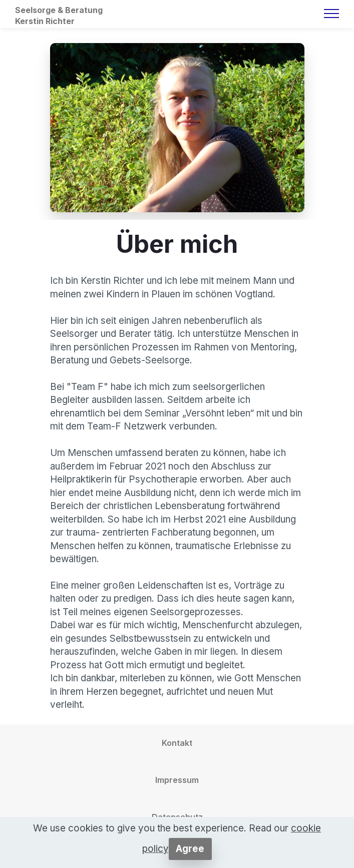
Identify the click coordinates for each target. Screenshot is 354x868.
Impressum (177, 780)
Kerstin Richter (45, 21)
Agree (190, 849)
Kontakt (177, 743)
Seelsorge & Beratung (59, 10)
